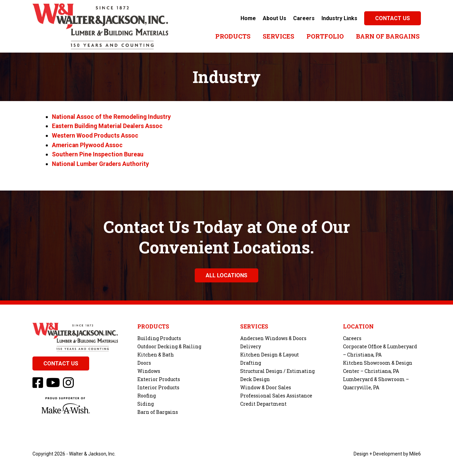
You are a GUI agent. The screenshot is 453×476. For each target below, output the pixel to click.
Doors (144, 361)
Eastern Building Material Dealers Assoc (108, 126)
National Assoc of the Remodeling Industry (113, 117)
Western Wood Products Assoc (95, 135)
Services (278, 36)
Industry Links (339, 18)
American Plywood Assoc (88, 144)
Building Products (159, 337)
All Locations (226, 274)
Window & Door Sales (266, 386)
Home (248, 18)
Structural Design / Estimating (277, 370)
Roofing (147, 394)
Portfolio (325, 36)
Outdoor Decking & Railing (169, 345)
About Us (274, 18)
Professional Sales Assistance (276, 394)
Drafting (251, 361)
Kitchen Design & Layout (270, 353)
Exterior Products (159, 378)
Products (233, 36)
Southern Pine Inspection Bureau (98, 153)
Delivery (251, 345)
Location (358, 325)
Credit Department (263, 402)
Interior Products (158, 386)
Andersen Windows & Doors (273, 337)
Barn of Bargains (388, 36)
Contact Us (393, 18)
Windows (149, 370)
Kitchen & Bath (156, 353)
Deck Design (255, 378)
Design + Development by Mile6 (387, 452)
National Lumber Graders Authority (102, 163)
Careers (304, 18)
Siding (146, 402)
